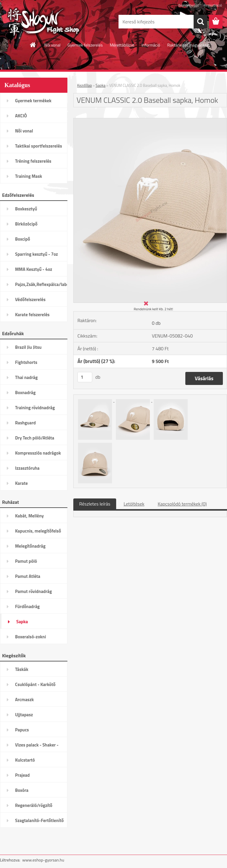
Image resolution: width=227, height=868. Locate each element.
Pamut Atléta (28, 576)
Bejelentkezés (189, 5)
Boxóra (22, 790)
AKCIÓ (21, 116)
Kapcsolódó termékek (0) (182, 504)
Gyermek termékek (33, 101)
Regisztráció (213, 5)
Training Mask (29, 176)
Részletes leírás (95, 504)
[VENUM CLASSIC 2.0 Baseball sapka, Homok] (150, 121)
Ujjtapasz (24, 715)
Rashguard (25, 423)
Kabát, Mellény (29, 516)
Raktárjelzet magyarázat (189, 45)
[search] (200, 22)
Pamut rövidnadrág (34, 591)
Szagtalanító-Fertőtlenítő (39, 820)
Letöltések (134, 504)
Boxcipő (23, 239)
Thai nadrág (26, 377)
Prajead (22, 775)
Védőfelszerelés (30, 299)
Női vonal (52, 45)
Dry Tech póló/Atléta (35, 438)
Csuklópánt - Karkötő (35, 684)
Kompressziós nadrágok (38, 453)
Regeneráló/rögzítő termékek (34, 807)
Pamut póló (26, 561)
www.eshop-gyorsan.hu (43, 860)
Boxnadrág (25, 393)
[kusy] (85, 377)
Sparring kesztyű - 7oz (37, 254)
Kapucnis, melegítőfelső (38, 531)
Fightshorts (26, 362)
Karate (21, 483)
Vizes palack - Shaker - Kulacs (37, 747)
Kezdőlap (85, 85)
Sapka (22, 622)
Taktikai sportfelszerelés (39, 146)
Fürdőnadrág (27, 606)
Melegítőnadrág (30, 546)
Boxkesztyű (26, 209)
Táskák (22, 669)
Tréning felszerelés (33, 161)
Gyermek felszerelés (85, 45)
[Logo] (41, 22)
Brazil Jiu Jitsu (28, 347)
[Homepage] (33, 45)
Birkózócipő (26, 224)
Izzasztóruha (27, 468)
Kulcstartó (25, 760)
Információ (151, 45)
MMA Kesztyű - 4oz (34, 269)
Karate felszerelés (32, 315)
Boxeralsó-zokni (31, 637)
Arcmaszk (24, 700)
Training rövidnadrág (35, 408)
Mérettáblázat (122, 45)
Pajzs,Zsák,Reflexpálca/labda (41, 284)
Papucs (22, 730)
